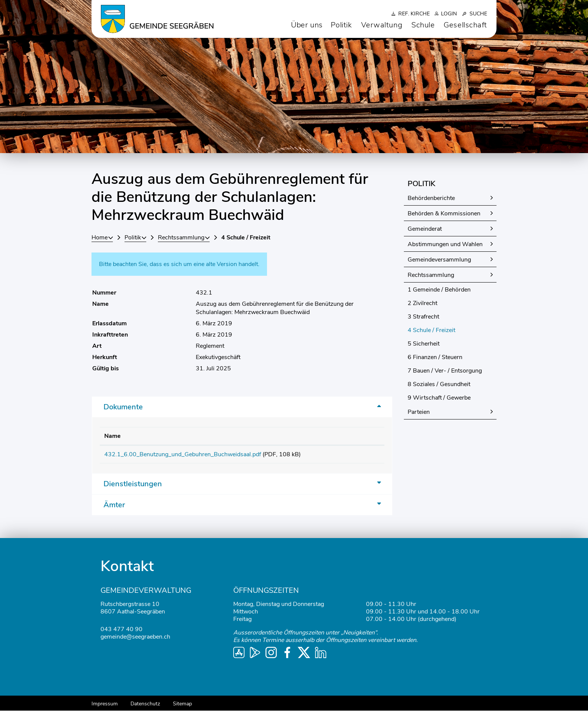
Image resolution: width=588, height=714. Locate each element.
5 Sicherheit (424, 344)
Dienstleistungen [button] (133, 487)
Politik (341, 25)
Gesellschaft (465, 25)
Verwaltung (382, 25)
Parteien (419, 412)
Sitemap (182, 707)
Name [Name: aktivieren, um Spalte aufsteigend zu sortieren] (112, 436)
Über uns (307, 25)
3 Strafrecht (423, 317)
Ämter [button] (114, 508)
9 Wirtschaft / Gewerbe (439, 398)
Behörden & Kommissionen (444, 213)
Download (361, 456)
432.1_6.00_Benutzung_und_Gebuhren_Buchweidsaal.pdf (183, 454)
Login (449, 14)
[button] (135, 237)
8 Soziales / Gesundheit (439, 384)
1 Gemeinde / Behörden (439, 290)
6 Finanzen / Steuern (435, 357)
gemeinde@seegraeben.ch (135, 640)
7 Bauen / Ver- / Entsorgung (445, 371)
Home (100, 237)
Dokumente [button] (123, 407)
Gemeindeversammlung (439, 260)
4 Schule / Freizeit (449, 330)
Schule (423, 25)
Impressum (105, 707)
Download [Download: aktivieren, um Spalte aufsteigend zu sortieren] (357, 436)
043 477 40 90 (121, 633)
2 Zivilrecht (422, 303)
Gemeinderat (425, 229)
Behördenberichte (431, 198)
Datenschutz (145, 707)
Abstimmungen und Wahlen (445, 244)
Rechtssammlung (431, 275)
